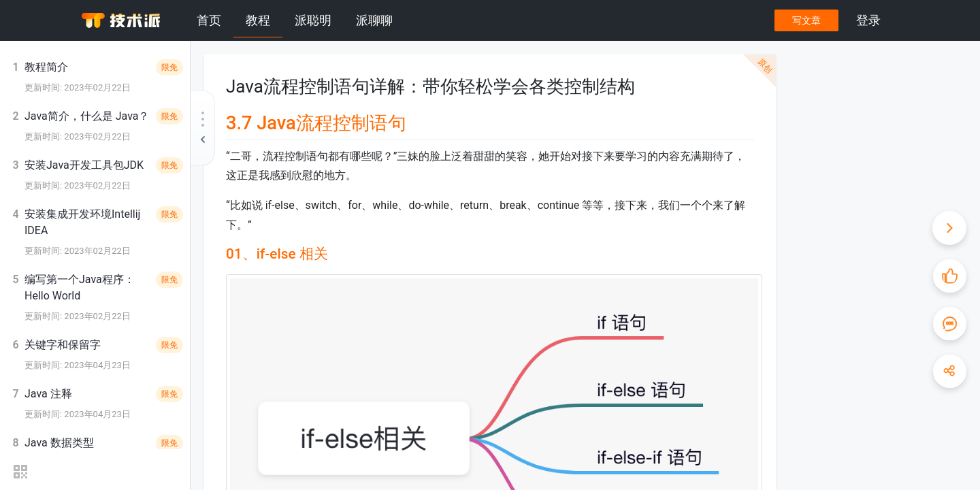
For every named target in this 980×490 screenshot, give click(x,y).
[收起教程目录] (203, 128)
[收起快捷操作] (949, 228)
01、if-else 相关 (842, 119)
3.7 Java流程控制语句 (851, 102)
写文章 (806, 20)
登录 (868, 20)
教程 (258, 20)
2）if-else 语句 (851, 152)
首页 (209, 20)
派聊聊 (374, 20)
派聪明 (313, 20)
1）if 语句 (843, 135)
